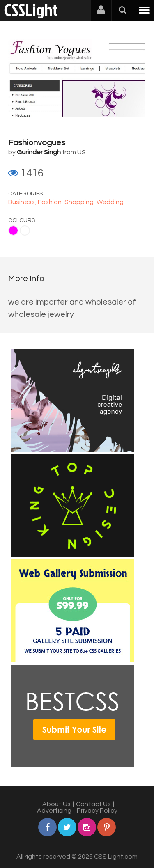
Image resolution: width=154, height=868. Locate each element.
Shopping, (80, 202)
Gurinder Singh (39, 152)
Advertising (54, 811)
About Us (56, 804)
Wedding (110, 202)
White (25, 230)
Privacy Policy (97, 811)
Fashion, (51, 202)
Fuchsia (13, 230)
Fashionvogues (37, 143)
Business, (23, 202)
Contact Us (93, 804)
